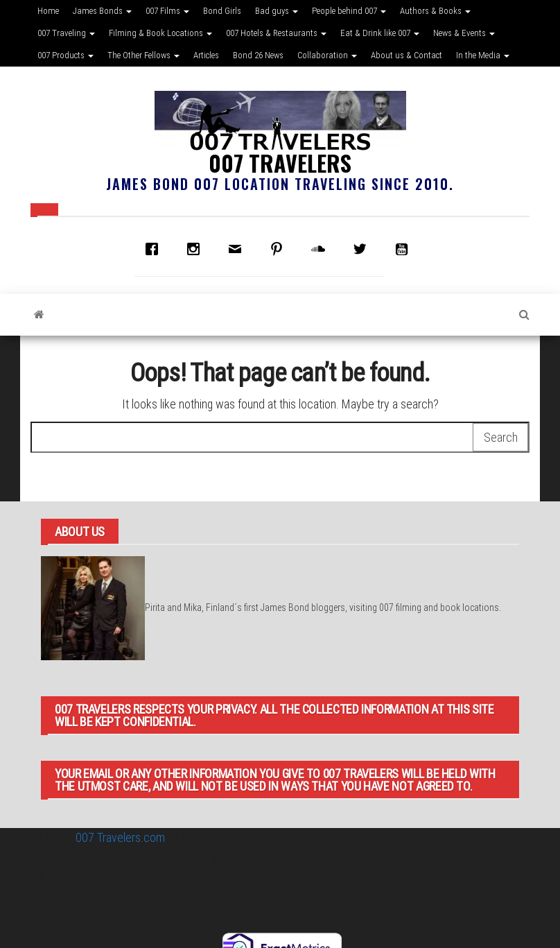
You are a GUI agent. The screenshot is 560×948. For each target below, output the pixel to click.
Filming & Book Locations (160, 33)
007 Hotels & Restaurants (276, 33)
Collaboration (327, 55)
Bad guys (277, 11)
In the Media (483, 55)
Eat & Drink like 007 (380, 33)
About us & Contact (406, 55)
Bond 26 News (258, 55)
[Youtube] (405, 249)
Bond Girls (222, 11)
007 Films (167, 11)
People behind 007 (349, 11)
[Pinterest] (280, 249)
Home (48, 11)
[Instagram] (197, 249)
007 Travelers (280, 163)
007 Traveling (66, 33)
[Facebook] (155, 249)
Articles (206, 55)
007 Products (65, 55)
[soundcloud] (322, 249)
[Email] (238, 249)
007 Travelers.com (120, 837)
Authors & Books (435, 11)
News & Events (464, 33)
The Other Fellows (143, 55)
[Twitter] (363, 249)
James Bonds (102, 11)
